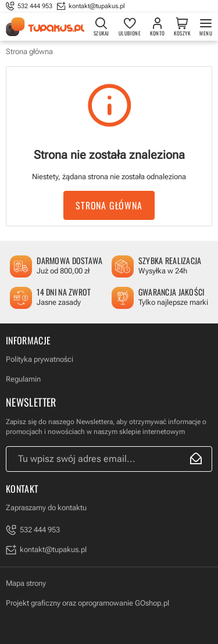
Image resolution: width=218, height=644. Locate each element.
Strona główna (29, 51)
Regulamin (23, 379)
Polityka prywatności (40, 359)
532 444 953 (35, 6)
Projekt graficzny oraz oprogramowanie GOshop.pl (87, 603)
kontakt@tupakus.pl (97, 6)
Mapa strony (26, 583)
